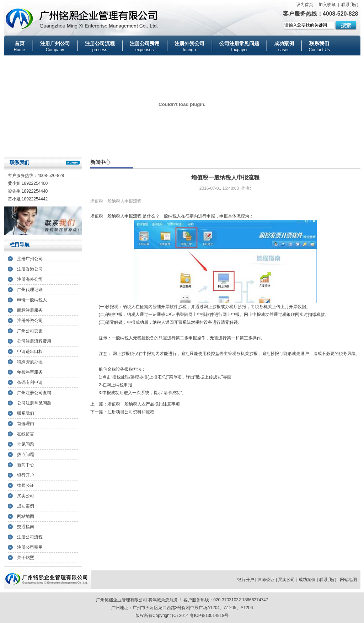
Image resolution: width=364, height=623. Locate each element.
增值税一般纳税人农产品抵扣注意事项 (144, 404)
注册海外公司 (30, 279)
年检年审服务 (30, 372)
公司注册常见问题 (34, 403)
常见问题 (26, 444)
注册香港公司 (30, 269)
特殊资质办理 (30, 362)
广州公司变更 (30, 331)
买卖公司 (26, 496)
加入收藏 (327, 5)
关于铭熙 (26, 558)
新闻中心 (26, 465)
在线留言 (26, 434)
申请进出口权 (30, 351)
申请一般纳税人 (32, 300)
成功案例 (26, 506)
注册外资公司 (30, 321)
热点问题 (26, 455)
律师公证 (26, 485)
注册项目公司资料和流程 (131, 412)
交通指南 (26, 527)
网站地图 (26, 516)
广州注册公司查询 (34, 393)
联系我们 (350, 5)
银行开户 (26, 475)
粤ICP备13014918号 (209, 616)
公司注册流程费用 (34, 341)
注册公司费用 (30, 547)
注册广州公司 (30, 259)
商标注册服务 (30, 310)
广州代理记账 (30, 290)
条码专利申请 (30, 382)
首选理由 (26, 424)
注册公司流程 (30, 537)
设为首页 (305, 5)
